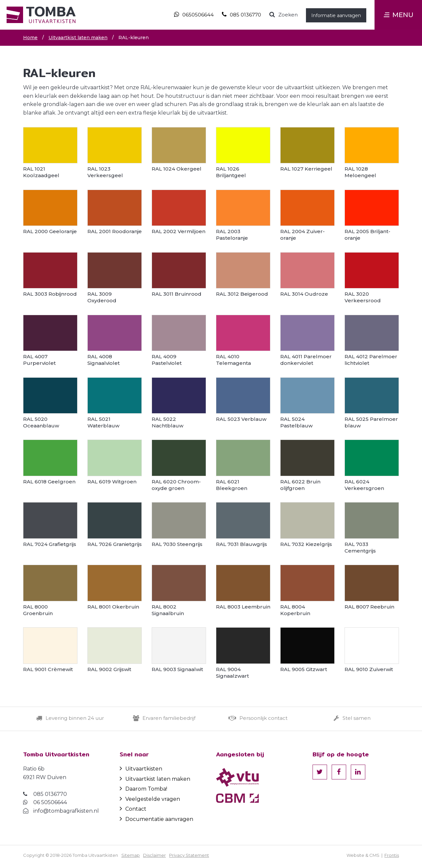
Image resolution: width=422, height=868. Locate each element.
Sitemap (131, 855)
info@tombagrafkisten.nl (66, 811)
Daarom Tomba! (143, 789)
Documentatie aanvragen (156, 819)
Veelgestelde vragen (150, 799)
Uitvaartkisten (141, 769)
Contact (133, 809)
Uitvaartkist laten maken (155, 779)
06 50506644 (50, 802)
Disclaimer (154, 855)
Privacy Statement (189, 855)
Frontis (392, 855)
